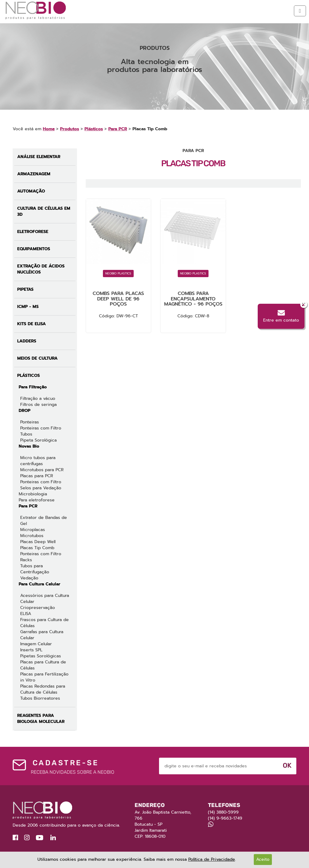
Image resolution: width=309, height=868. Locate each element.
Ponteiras (30, 422)
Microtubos (32, 536)
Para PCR (118, 129)
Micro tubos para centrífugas (38, 461)
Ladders (27, 341)
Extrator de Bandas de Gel (44, 521)
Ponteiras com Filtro (41, 428)
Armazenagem (34, 174)
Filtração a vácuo (38, 398)
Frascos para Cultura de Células (45, 623)
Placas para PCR (37, 476)
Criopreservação (38, 608)
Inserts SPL (31, 650)
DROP (25, 411)
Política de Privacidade (212, 859)
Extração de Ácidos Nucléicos (41, 269)
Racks (26, 560)
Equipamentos (34, 249)
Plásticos (94, 129)
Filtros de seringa (38, 405)
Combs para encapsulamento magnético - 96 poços (193, 299)
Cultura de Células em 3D (44, 211)
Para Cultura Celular (40, 584)
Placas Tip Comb (37, 548)
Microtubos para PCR (42, 470)
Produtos (70, 129)
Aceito (263, 859)
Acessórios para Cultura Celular (45, 599)
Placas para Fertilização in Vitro (44, 677)
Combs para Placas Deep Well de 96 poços (118, 299)
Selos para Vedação (41, 488)
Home (49, 129)
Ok (287, 765)
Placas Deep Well (38, 542)
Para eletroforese (37, 500)
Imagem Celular (36, 644)
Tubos (26, 434)
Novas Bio (29, 446)
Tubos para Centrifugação (35, 569)
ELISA (26, 614)
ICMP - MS (28, 307)
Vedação (29, 578)
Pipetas (25, 289)
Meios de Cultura (37, 358)
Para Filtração (33, 387)
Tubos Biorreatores (40, 698)
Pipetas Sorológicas (41, 656)
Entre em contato (281, 316)
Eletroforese (33, 232)
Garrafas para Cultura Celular (42, 635)
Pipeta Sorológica (38, 440)
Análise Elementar (39, 157)
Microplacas (33, 530)
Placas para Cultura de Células (43, 665)
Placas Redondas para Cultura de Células (43, 689)
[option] (154, 66)
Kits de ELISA (32, 324)
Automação (31, 191)
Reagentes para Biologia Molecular (41, 719)
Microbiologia (33, 494)
